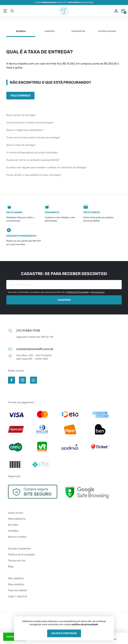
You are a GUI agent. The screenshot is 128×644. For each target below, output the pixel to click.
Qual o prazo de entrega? (21, 115)
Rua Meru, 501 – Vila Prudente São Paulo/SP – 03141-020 (30, 357)
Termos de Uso (17, 561)
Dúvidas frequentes (19, 549)
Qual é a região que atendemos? (25, 130)
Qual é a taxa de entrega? (21, 145)
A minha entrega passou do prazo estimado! (32, 152)
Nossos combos (17, 537)
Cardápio (50, 31)
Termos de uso (98, 292)
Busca (12, 11)
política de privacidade (85, 624)
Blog (11, 567)
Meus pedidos (16, 584)
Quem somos (16, 513)
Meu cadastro (16, 578)
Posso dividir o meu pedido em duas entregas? (34, 175)
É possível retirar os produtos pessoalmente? (33, 160)
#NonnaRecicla (17, 519)
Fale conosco (20, 96)
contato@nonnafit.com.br (31, 349)
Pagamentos (78, 31)
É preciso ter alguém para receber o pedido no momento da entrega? (46, 167)
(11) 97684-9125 (24, 331)
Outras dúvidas (107, 31)
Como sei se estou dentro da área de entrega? (33, 138)
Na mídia (13, 525)
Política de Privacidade (78, 292)
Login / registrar (18, 596)
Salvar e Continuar (64, 633)
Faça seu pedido (17, 590)
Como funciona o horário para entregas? (30, 123)
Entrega (21, 31)
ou (114, 11)
